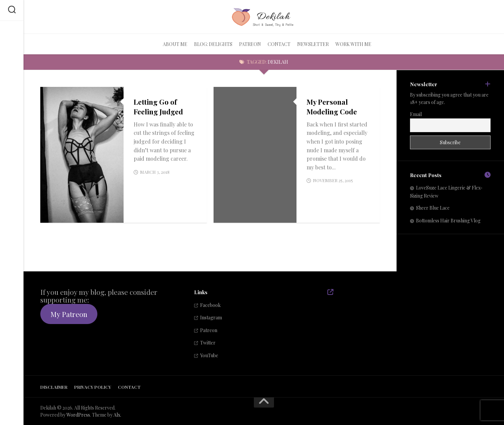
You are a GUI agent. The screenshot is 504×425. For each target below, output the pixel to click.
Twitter (208, 343)
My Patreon (69, 314)
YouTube (209, 355)
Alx (117, 415)
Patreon (250, 44)
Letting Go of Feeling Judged (158, 107)
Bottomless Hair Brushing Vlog (448, 221)
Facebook (210, 305)
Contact (279, 44)
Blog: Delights (213, 44)
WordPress (78, 415)
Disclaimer (54, 387)
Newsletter (313, 44)
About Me (175, 44)
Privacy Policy (93, 387)
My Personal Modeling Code (332, 107)
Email (416, 114)
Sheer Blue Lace (433, 208)
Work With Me (353, 44)
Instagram (211, 317)
